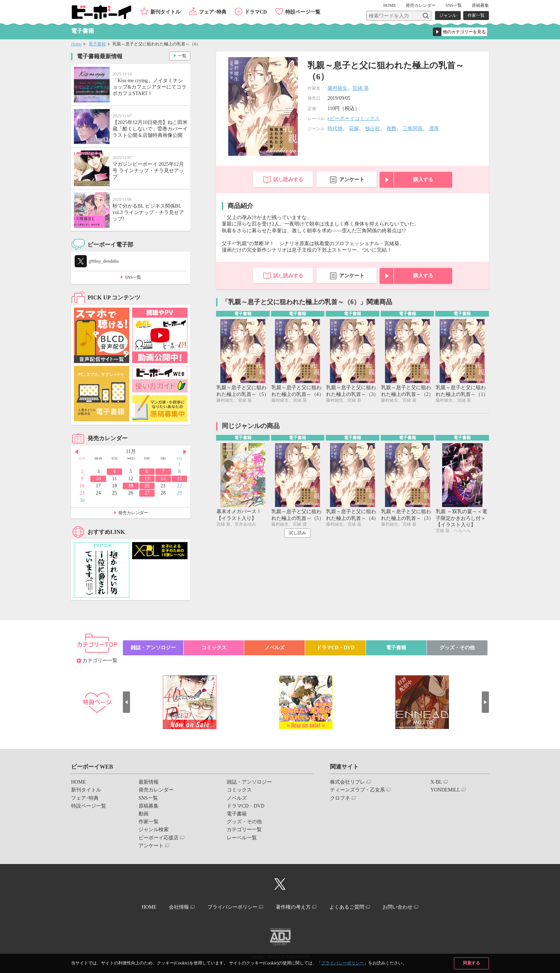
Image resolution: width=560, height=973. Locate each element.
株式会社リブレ (347, 782)
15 (179, 479)
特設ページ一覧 (303, 12)
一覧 (182, 56)
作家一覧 (476, 15)
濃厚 (434, 128)
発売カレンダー (133, 513)
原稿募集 (480, 5)
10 (98, 479)
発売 (421, 5)
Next (185, 452)
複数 (391, 128)
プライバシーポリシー (342, 963)
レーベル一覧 (242, 838)
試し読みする (288, 180)
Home (76, 44)
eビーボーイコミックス (354, 118)
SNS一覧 (454, 5)
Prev (76, 452)
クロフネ (340, 798)
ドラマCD (256, 12)
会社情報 (179, 907)
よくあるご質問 (347, 907)
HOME (389, 5)
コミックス (214, 648)
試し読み (297, 533)
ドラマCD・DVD (336, 648)
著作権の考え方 (293, 907)
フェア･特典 (213, 12)
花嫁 (354, 128)
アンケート (352, 180)
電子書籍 (97, 44)
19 (131, 486)
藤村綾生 (337, 88)
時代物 (335, 128)
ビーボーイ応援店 (159, 838)
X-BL (436, 782)
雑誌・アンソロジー (153, 648)
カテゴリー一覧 (100, 661)
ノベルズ (275, 648)
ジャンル (448, 15)
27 (147, 493)
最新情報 (149, 782)
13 (147, 479)
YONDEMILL (445, 790)
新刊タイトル (165, 12)
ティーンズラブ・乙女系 (357, 790)
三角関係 (412, 128)
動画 (144, 814)
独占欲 (372, 128)
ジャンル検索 (154, 830)
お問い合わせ (397, 907)
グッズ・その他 (457, 648)
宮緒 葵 (361, 88)
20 (147, 486)
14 (163, 479)
